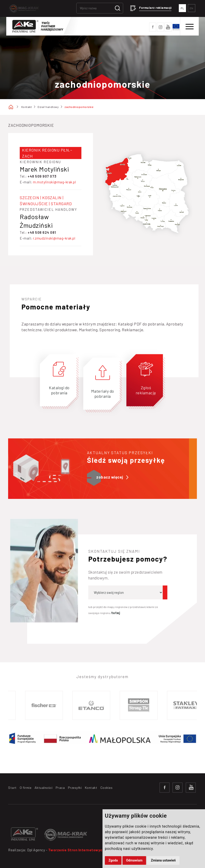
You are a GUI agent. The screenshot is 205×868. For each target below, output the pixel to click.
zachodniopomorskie (79, 107)
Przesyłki (75, 788)
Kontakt (27, 107)
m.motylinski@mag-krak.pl (54, 182)
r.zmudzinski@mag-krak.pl (54, 238)
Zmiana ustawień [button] (163, 860)
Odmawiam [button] (134, 860)
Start (12, 788)
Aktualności (44, 788)
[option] (48, 705)
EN (192, 8)
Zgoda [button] (113, 860)
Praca (60, 788)
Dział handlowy (48, 107)
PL (182, 8)
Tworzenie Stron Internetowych (76, 850)
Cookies (107, 788)
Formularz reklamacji (155, 8)
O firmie (26, 788)
